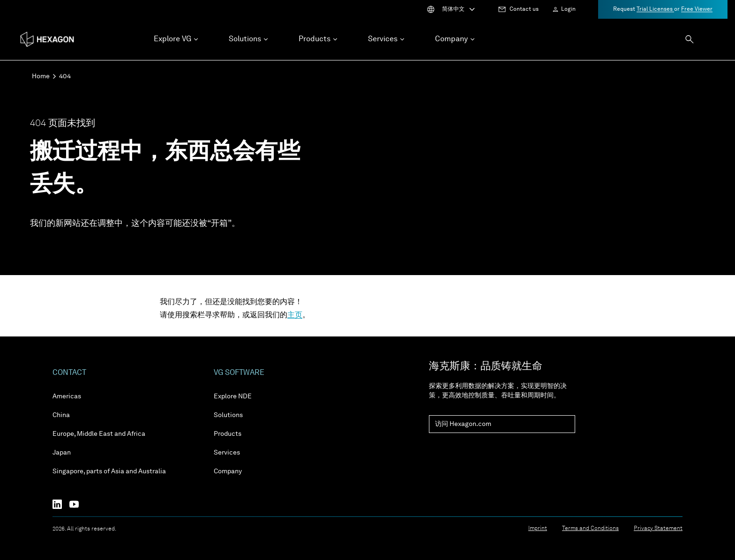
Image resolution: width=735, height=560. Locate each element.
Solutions (228, 415)
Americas (67, 396)
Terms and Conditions (590, 529)
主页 (295, 315)
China (61, 415)
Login (568, 9)
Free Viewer (697, 9)
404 (65, 76)
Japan (62, 453)
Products (228, 434)
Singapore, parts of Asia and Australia (109, 471)
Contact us (524, 9)
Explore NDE (233, 396)
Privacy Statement (658, 529)
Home (41, 76)
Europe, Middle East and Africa (99, 434)
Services (227, 453)
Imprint (538, 529)
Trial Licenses (655, 9)
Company (228, 471)
